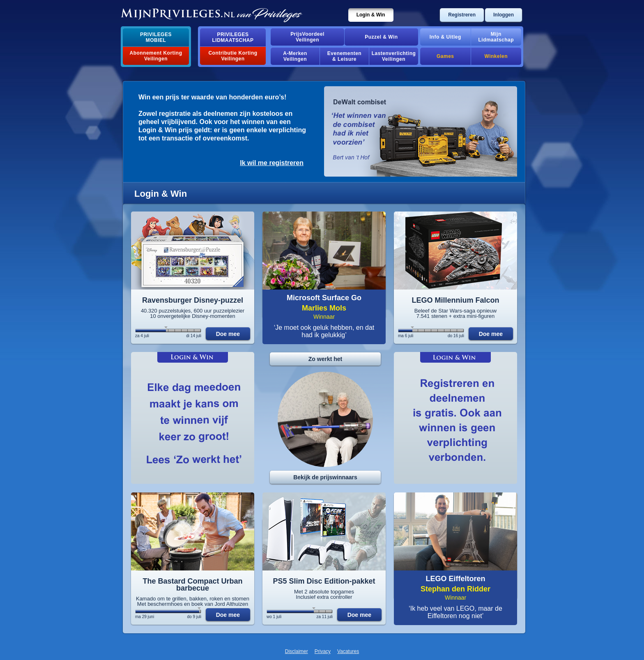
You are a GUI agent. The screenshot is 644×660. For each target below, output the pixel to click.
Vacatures (348, 651)
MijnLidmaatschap (496, 37)
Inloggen (504, 15)
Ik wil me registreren (272, 163)
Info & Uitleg (445, 37)
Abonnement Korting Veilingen (156, 56)
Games (445, 56)
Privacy (323, 651)
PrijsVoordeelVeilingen (307, 37)
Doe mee (228, 334)
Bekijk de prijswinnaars (325, 477)
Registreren (462, 15)
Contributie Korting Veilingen (233, 56)
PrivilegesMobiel (156, 37)
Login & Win (371, 15)
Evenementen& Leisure (344, 56)
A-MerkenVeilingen (295, 56)
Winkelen (496, 56)
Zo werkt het (325, 359)
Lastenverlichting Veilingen (394, 56)
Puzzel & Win (381, 37)
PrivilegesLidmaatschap (233, 37)
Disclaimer (297, 651)
